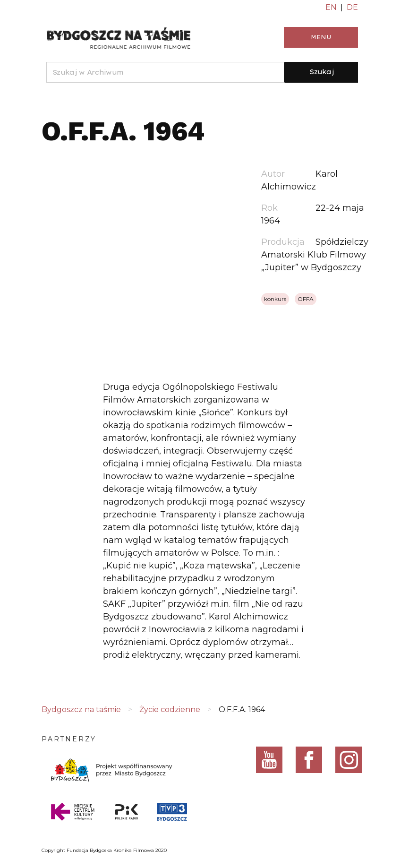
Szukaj (322, 72)
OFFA (306, 299)
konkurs (275, 299)
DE (352, 7)
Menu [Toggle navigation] (321, 37)
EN (331, 7)
